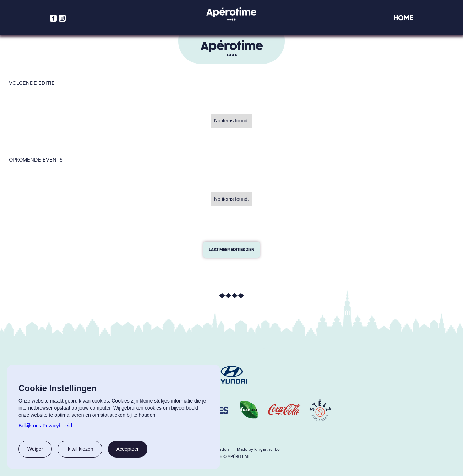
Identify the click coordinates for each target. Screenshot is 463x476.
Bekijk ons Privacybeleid (45, 426)
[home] (231, 14)
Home (403, 18)
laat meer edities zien (231, 250)
